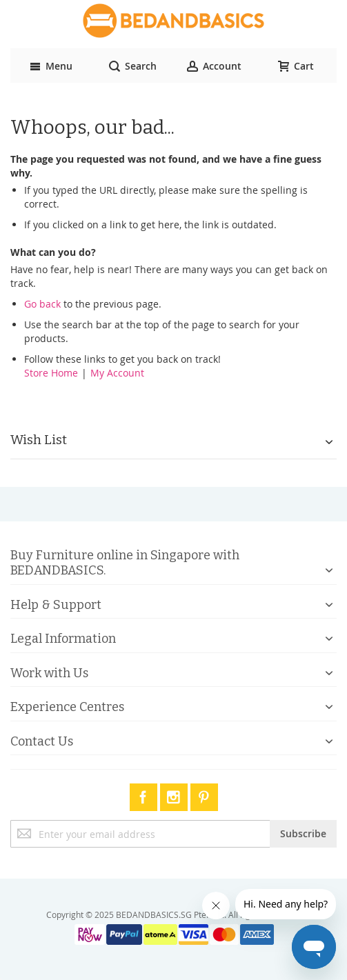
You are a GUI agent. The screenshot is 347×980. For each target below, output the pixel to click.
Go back (42, 304)
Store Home (51, 373)
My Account (117, 373)
